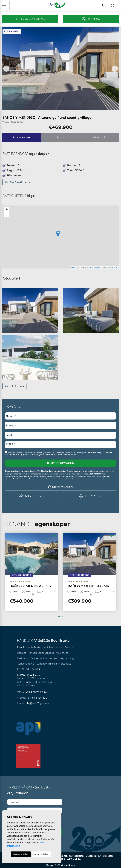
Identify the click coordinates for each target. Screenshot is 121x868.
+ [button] (7, 210)
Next (115, 69)
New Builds (65, 647)
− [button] (7, 214)
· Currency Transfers (46, 664)
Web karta (74, 859)
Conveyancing (26, 664)
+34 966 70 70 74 (36, 692)
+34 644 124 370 (37, 698)
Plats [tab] (60, 137)
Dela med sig (32, 496)
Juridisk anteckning (100, 856)
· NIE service (62, 653)
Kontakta (91, 19)
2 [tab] (62, 616)
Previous (6, 69)
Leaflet (73, 267)
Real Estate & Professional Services (37, 647)
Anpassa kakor (42, 854)
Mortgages (65, 664)
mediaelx (69, 865)
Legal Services (46, 653)
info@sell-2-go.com (37, 703)
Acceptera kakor (21, 854)
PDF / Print (90, 496)
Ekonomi (99, 137)
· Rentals (32, 653)
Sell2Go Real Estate (58, 5)
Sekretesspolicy (95, 452)
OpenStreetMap (93, 267)
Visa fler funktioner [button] (17, 182)
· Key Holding (66, 658)
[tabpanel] (31, 572)
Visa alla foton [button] (14, 386)
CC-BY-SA (113, 267)
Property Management (45, 658)
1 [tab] (59, 616)
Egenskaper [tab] (22, 137)
